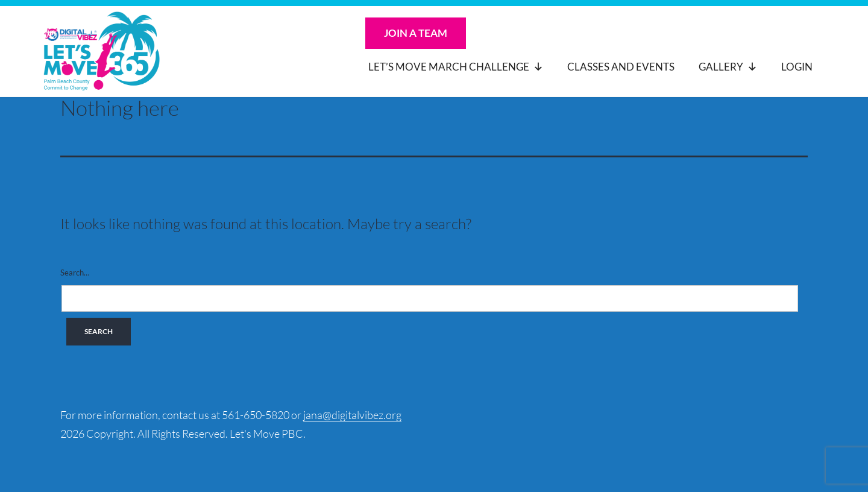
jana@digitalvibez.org (352, 415)
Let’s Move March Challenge (456, 67)
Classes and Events (621, 67)
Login (797, 67)
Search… (75, 273)
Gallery (728, 67)
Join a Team (416, 33)
